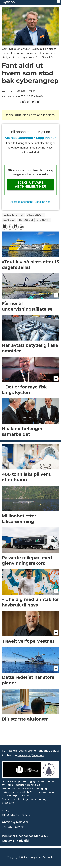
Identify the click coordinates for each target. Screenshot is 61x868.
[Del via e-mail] (38, 102)
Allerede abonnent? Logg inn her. (30, 138)
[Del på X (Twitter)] (28, 102)
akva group (35, 215)
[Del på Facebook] (23, 102)
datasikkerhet (13, 215)
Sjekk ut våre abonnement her (30, 184)
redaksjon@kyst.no (31, 755)
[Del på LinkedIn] (33, 102)
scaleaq (9, 220)
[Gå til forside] (9, 2)
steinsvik (43, 220)
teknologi (26, 220)
